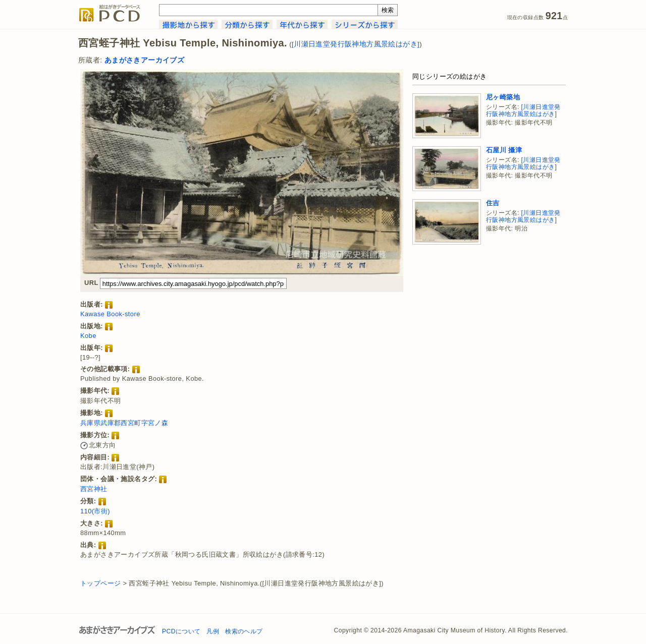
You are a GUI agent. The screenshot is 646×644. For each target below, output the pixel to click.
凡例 (213, 631)
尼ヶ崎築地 (503, 97)
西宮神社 (94, 489)
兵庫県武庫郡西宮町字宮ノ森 (124, 423)
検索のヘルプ (244, 631)
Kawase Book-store (110, 314)
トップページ (100, 583)
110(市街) (95, 511)
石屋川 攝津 (504, 150)
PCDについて (181, 631)
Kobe (88, 336)
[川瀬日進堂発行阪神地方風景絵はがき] (356, 44)
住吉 (493, 203)
